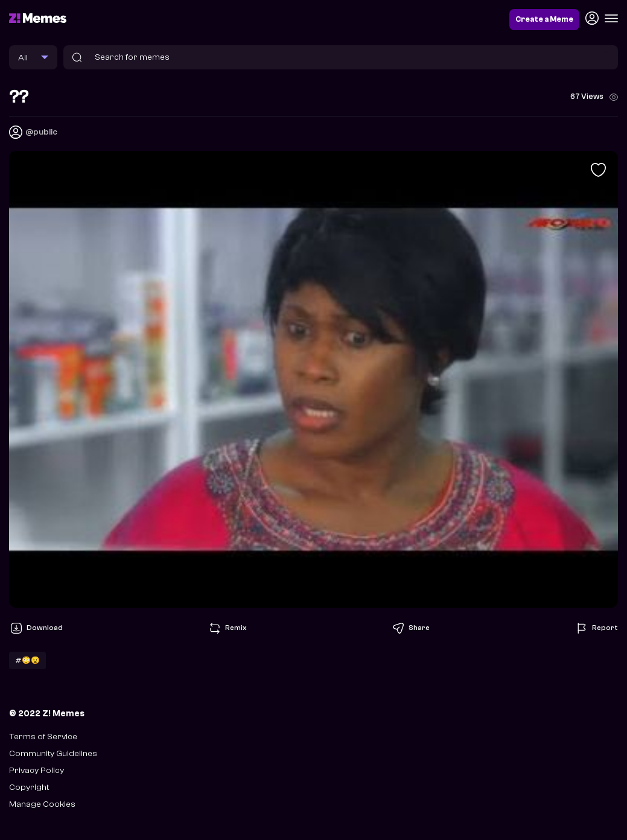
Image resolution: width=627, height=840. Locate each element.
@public (41, 132)
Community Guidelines (53, 753)
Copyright (29, 787)
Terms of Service (43, 737)
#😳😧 (27, 660)
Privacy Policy (37, 770)
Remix (227, 628)
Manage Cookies (42, 804)
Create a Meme (544, 19)
